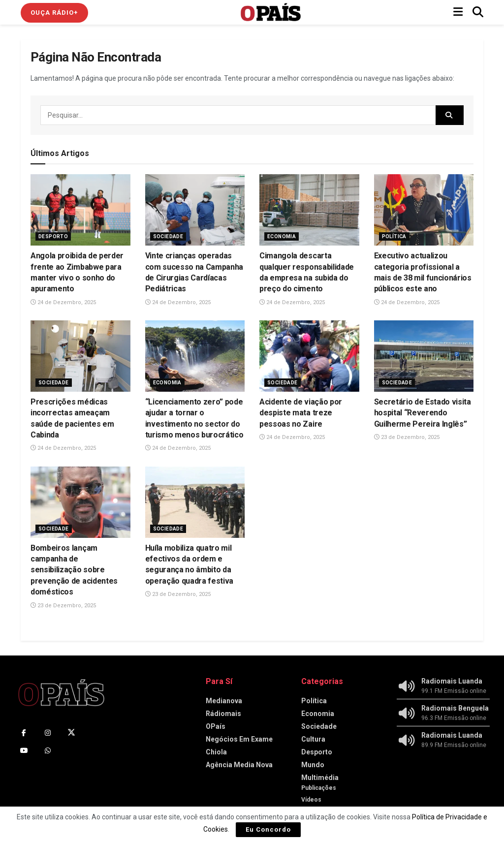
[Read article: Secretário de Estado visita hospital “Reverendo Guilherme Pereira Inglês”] (424, 356)
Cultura (313, 739)
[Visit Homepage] (271, 12)
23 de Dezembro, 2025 (407, 437)
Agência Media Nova (239, 765)
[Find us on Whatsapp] (48, 750)
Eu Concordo (268, 829)
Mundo (313, 765)
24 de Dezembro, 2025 (63, 302)
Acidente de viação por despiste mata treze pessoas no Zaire (301, 413)
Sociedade (168, 236)
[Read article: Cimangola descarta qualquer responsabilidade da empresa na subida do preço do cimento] (309, 210)
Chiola (216, 752)
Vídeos (311, 800)
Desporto (53, 236)
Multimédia (320, 778)
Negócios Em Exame (239, 739)
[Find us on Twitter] (71, 733)
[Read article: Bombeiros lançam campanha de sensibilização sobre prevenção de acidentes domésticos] (80, 502)
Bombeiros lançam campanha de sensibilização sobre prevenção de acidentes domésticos (74, 570)
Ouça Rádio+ (54, 13)
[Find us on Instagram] (48, 733)
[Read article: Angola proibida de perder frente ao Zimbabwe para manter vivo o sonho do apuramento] (80, 210)
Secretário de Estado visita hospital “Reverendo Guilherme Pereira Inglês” (423, 413)
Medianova (224, 701)
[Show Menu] (458, 12)
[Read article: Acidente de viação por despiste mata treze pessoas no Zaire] (309, 356)
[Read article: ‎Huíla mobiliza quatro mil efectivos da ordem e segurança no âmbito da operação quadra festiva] (195, 502)
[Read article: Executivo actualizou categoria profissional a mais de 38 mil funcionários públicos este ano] (424, 210)
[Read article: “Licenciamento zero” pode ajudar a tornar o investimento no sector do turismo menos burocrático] (195, 356)
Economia (282, 236)
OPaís (216, 726)
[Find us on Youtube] (24, 750)
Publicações (319, 788)
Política (394, 236)
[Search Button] (478, 12)
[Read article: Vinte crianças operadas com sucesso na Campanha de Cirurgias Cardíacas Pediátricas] (195, 210)
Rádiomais (223, 714)
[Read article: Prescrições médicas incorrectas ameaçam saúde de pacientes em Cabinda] (80, 356)
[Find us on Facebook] (24, 733)
